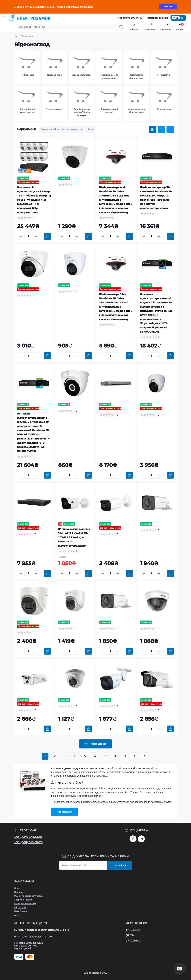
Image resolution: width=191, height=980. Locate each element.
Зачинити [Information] (168, 7)
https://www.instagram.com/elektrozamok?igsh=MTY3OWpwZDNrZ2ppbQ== (141, 839)
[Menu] (5, 18)
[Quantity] (28, 236)
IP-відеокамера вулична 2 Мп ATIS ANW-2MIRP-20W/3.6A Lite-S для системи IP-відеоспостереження (74, 537)
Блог (17, 888)
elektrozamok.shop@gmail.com (34, 937)
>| (145, 756)
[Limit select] (90, 129)
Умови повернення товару (29, 896)
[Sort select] (61, 129)
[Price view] (170, 129)
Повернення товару (25, 904)
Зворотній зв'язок (24, 900)
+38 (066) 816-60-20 (28, 842)
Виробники (20, 911)
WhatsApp (136, 940)
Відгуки (18, 892)
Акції (17, 915)
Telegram (135, 930)
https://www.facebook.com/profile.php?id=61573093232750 (133, 839)
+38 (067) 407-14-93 (28, 837)
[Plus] (36, 236)
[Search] (121, 27)
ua (176, 18)
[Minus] (21, 236)
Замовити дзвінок (158, 18)
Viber (133, 935)
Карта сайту (21, 907)
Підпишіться (120, 865)
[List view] (161, 129)
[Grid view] (153, 129)
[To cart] (47, 236)
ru (182, 18)
